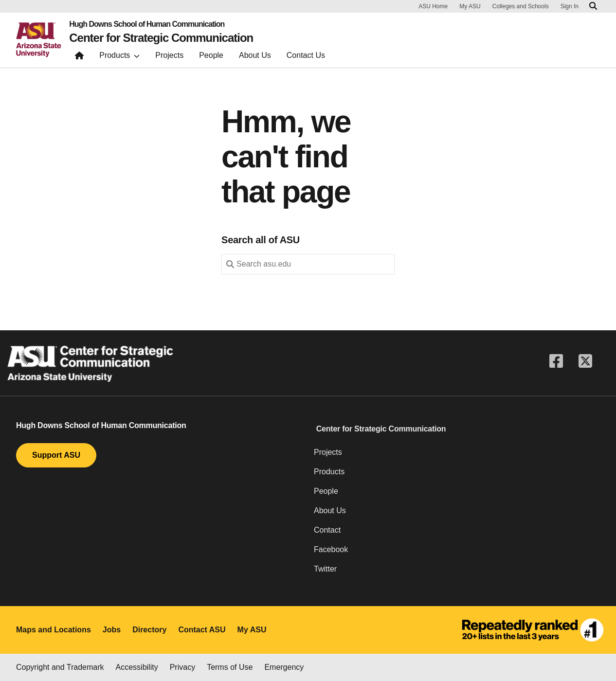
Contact (327, 530)
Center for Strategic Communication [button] (381, 429)
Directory (149, 630)
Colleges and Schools (521, 6)
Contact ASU (202, 630)
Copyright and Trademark (60, 667)
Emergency (284, 667)
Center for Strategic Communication (161, 38)
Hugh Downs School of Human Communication (147, 24)
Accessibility (137, 667)
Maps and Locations (54, 630)
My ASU (470, 6)
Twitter (325, 569)
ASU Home (433, 6)
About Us (330, 511)
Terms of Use (230, 667)
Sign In (570, 6)
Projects (328, 452)
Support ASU (56, 455)
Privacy (182, 667)
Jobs (112, 630)
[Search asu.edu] (593, 6)
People (326, 491)
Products (329, 472)
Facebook (331, 549)
